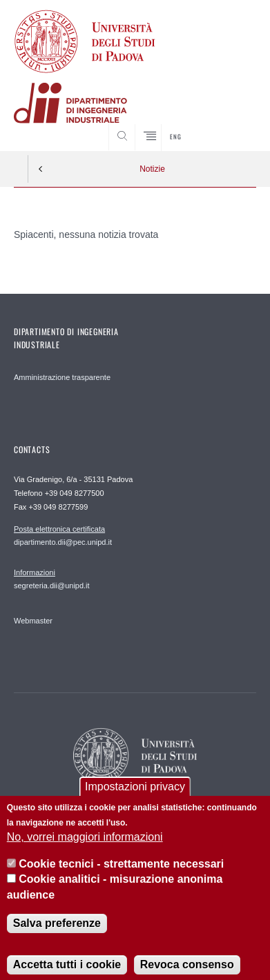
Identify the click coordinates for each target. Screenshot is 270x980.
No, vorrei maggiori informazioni (85, 851)
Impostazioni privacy (135, 800)
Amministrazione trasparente (62, 377)
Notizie (152, 169)
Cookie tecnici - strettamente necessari (121, 878)
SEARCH (233, 125)
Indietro (41, 169)
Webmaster (33, 621)
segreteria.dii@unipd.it (52, 579)
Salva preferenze (57, 938)
